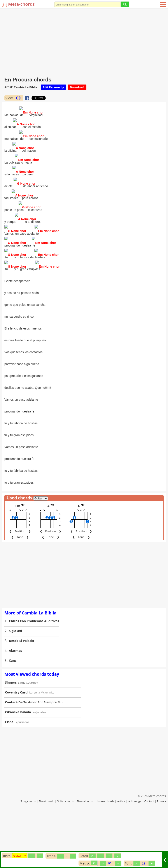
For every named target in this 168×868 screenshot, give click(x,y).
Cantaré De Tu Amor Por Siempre (31, 751)
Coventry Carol (17, 741)
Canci (13, 709)
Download (77, 87)
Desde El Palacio (22, 689)
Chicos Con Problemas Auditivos (34, 670)
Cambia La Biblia (25, 87)
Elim (60, 751)
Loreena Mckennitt (42, 741)
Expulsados (22, 771)
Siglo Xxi (16, 680)
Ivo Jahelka (39, 761)
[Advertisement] (84, 42)
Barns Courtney (28, 731)
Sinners (11, 731)
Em (18, 555)
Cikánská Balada (18, 761)
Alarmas (16, 699)
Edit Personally (53, 87)
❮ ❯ (18, 98)
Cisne (9, 771)
